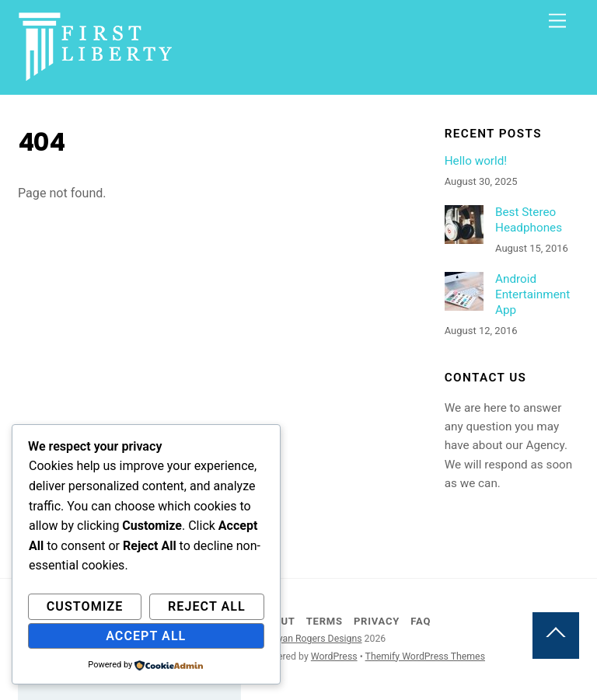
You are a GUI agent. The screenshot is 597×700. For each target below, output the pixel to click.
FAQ (421, 621)
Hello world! (476, 161)
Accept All (146, 636)
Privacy (377, 621)
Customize (85, 606)
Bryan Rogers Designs (316, 639)
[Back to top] (556, 636)
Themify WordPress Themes (425, 656)
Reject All (207, 606)
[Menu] (557, 21)
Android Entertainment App (532, 294)
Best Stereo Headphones (529, 220)
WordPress (334, 656)
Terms (325, 621)
